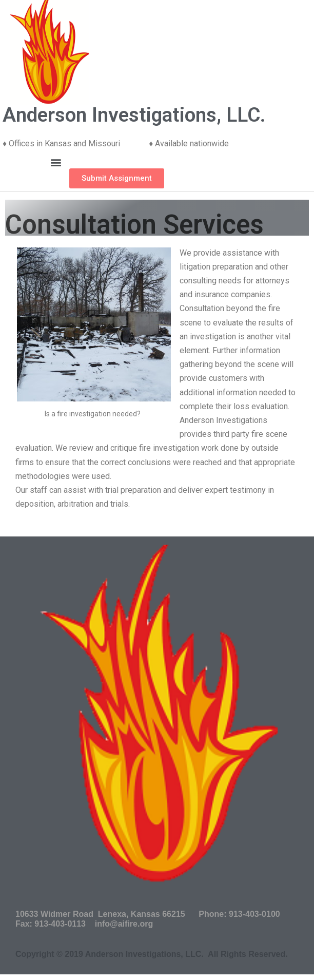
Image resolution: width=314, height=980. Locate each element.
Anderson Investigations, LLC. (134, 115)
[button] (56, 162)
